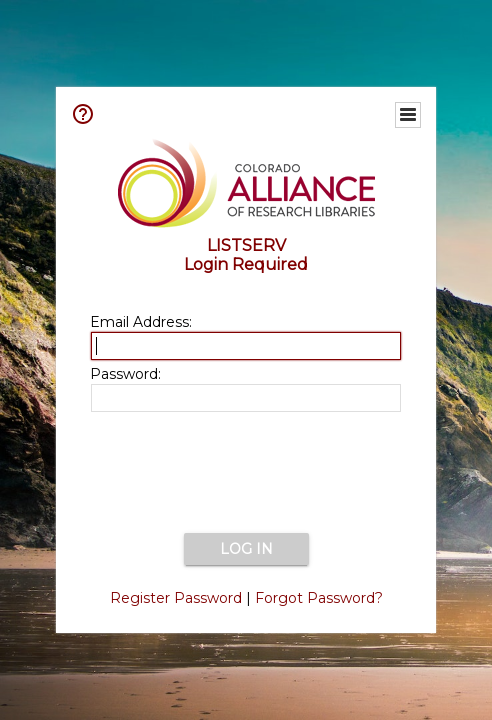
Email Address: (141, 322)
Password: (125, 374)
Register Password (176, 598)
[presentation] (246, 474)
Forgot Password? (319, 598)
